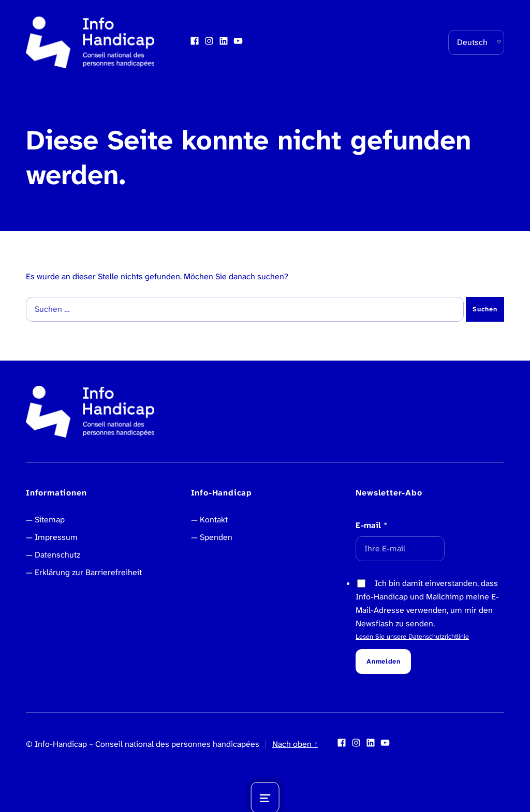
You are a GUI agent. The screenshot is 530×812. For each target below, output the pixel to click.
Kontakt (214, 520)
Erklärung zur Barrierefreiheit (88, 572)
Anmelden (383, 661)
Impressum (56, 537)
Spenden (216, 537)
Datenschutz (57, 555)
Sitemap (50, 520)
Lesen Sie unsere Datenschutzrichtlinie (412, 636)
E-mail (372, 525)
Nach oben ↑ (295, 744)
